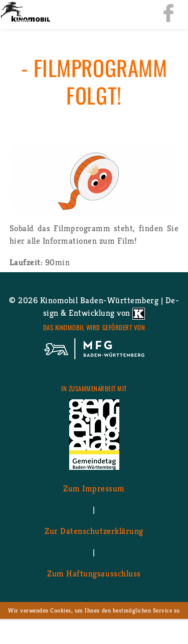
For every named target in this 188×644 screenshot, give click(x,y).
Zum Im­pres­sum (94, 488)
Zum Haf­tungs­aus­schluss (94, 573)
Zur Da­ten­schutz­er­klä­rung (94, 531)
